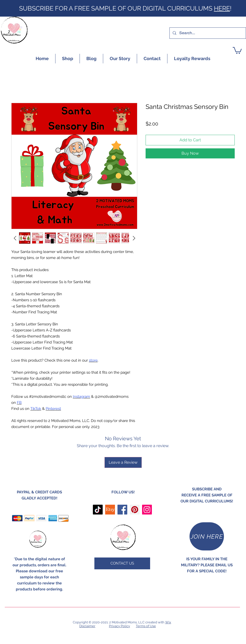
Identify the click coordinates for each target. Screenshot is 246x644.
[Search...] (207, 33)
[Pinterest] (135, 510)
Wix (168, 622)
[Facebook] (122, 510)
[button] (237, 50)
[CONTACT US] (122, 563)
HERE (222, 8)
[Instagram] (147, 510)
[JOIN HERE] (207, 536)
